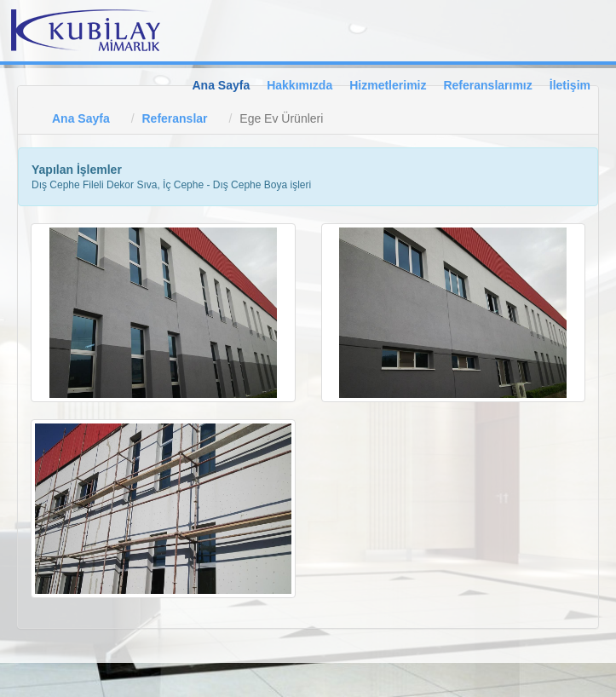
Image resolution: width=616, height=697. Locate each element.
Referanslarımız (487, 85)
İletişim (570, 85)
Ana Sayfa (221, 85)
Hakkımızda (299, 85)
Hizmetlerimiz (388, 85)
